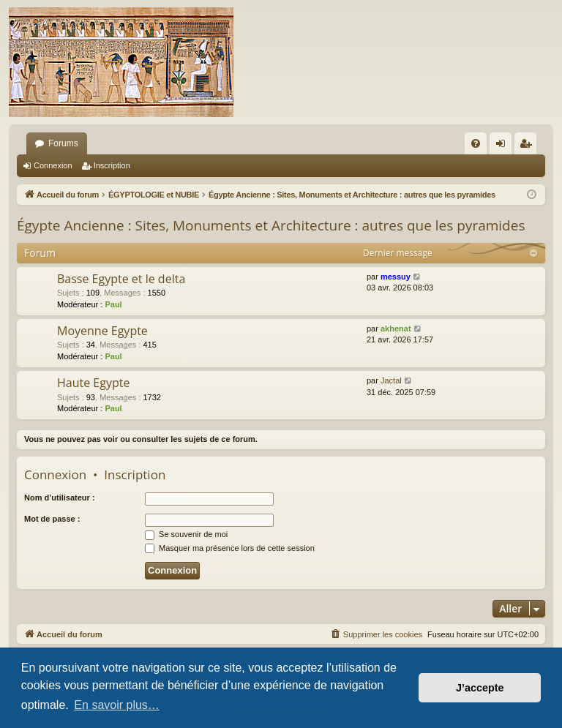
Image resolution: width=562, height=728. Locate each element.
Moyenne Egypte (102, 331)
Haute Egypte (93, 383)
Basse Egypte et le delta (121, 279)
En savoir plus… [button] (117, 705)
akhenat (396, 329)
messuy (396, 277)
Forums (63, 143)
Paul (113, 304)
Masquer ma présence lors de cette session (230, 548)
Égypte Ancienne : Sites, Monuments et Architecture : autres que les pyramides (271, 225)
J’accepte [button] (480, 688)
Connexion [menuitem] (504, 146)
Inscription (112, 165)
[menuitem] (476, 143)
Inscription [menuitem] (529, 146)
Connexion (53, 165)
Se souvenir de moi (186, 534)
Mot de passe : (52, 519)
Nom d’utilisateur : (60, 498)
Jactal (391, 380)
